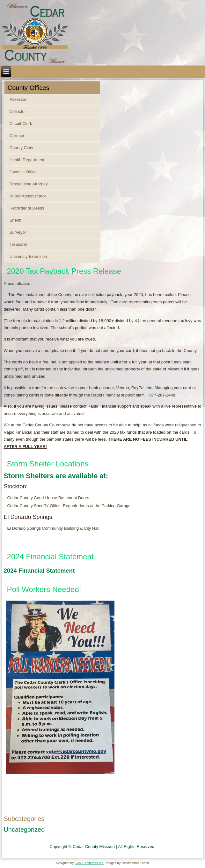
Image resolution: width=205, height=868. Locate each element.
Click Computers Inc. (89, 863)
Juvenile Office (23, 172)
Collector (18, 111)
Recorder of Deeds (27, 208)
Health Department (27, 160)
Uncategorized (24, 830)
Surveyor (18, 232)
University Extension (28, 256)
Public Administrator (28, 196)
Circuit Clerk (21, 124)
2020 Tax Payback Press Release (64, 271)
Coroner (17, 136)
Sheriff (15, 220)
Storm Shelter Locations (48, 464)
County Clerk (22, 148)
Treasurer (18, 244)
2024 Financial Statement (50, 557)
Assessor (18, 99)
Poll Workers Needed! (44, 589)
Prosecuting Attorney (29, 184)
